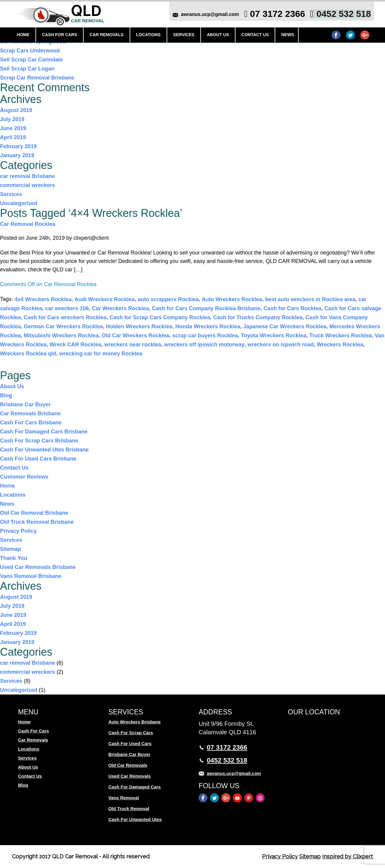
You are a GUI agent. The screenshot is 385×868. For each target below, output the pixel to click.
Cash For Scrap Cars (131, 733)
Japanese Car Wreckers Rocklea (285, 326)
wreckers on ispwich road (281, 345)
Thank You (14, 558)
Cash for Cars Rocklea (292, 308)
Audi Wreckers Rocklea (105, 299)
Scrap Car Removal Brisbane (37, 78)
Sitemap (11, 549)
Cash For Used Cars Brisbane (38, 459)
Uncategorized (19, 203)
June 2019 (13, 128)
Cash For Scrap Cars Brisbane (39, 441)
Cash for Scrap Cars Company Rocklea (160, 317)
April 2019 (13, 137)
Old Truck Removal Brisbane (37, 522)
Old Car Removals (128, 765)
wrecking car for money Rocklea (101, 354)
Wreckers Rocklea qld (28, 354)
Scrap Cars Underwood (30, 51)
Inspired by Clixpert (348, 856)
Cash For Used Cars (130, 743)
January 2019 (17, 155)
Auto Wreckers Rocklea (232, 299)
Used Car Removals (129, 776)
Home (24, 35)
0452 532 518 (342, 14)
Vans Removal (124, 798)
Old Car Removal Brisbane (34, 513)
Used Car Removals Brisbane (38, 567)
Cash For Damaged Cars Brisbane (44, 432)
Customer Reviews (24, 477)
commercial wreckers (28, 185)
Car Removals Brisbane (30, 414)
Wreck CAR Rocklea (75, 345)
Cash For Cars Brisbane (31, 423)
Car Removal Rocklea (28, 224)
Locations (148, 35)
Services (183, 35)
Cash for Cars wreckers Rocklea (65, 317)
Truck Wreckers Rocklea (340, 336)
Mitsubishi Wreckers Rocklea (61, 336)
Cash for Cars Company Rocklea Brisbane (206, 308)
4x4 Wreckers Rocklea (43, 299)
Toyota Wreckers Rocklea (274, 336)
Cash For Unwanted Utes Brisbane (44, 450)
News (285, 35)
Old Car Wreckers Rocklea (136, 336)
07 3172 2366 (276, 14)
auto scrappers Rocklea (168, 299)
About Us (216, 35)
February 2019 (18, 146)
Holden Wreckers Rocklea (139, 326)
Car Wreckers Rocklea (120, 308)
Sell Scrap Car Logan (27, 69)
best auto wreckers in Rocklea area (310, 299)
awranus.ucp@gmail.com (208, 15)
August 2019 (16, 110)
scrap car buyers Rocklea (205, 336)
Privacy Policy (18, 531)
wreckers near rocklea (133, 345)
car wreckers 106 (67, 308)
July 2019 (12, 119)
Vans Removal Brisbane (31, 576)
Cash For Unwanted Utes (135, 819)
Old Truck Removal (129, 809)
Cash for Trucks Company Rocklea (258, 317)
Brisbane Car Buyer (25, 404)
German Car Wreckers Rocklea (63, 326)
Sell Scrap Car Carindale (31, 60)
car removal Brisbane (28, 176)
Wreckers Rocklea (340, 345)
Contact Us (253, 35)
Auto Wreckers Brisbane (134, 722)
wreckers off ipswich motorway (204, 345)
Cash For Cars (60, 35)
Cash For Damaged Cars (134, 787)
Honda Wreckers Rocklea (208, 326)
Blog (6, 395)
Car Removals (107, 35)
